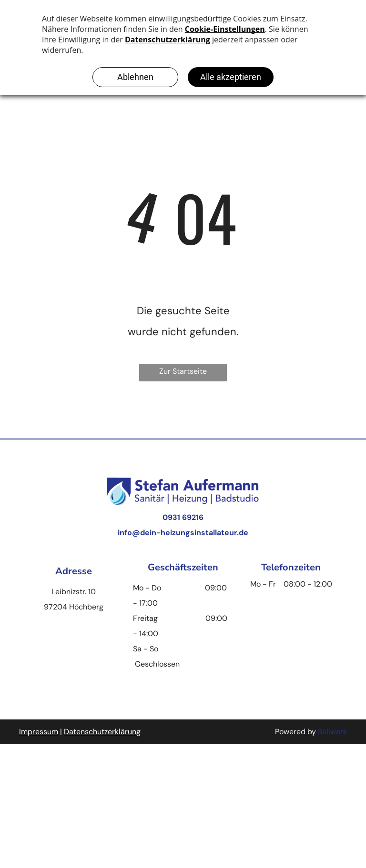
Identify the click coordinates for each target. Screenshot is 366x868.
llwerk (337, 732)
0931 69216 (183, 517)
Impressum (39, 732)
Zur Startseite (183, 371)
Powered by (295, 732)
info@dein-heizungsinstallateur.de (183, 533)
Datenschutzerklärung (102, 732)
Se (322, 732)
